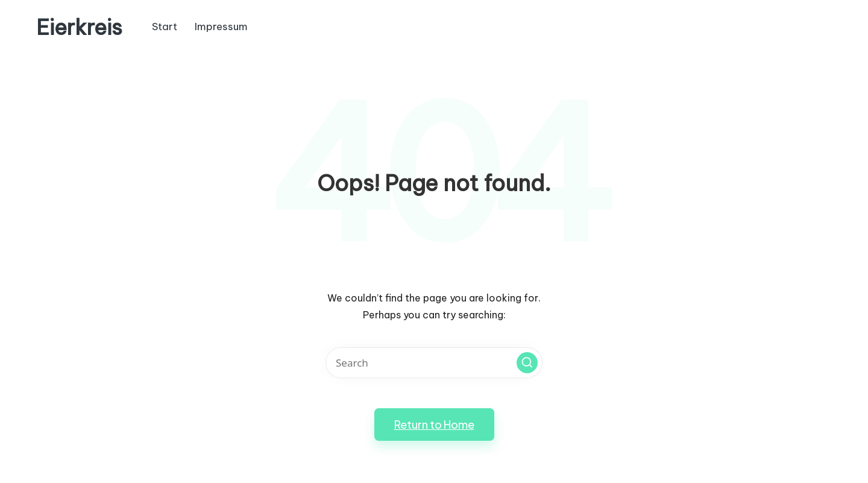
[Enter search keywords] (434, 363)
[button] (527, 363)
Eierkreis (79, 27)
